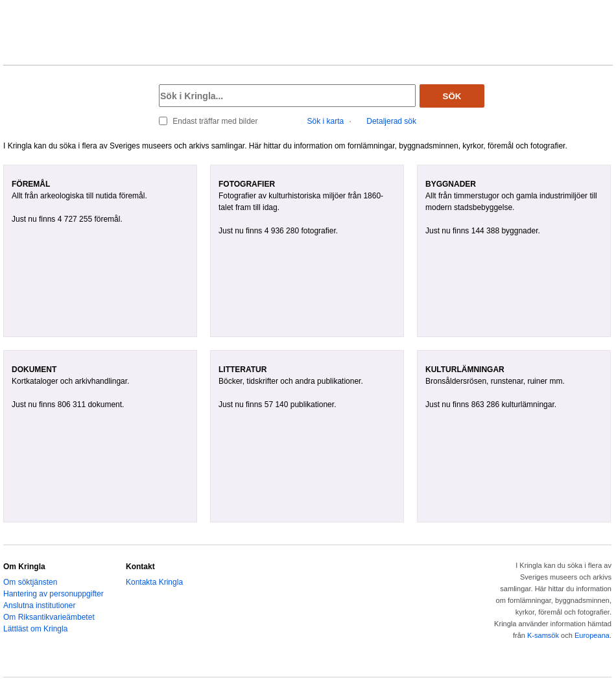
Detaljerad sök (391, 121)
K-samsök (543, 635)
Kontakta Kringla (154, 582)
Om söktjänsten (30, 582)
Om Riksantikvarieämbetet (49, 617)
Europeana (592, 635)
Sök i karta (326, 121)
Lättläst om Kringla (35, 629)
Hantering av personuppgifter (53, 594)
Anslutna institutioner (39, 605)
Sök (452, 96)
